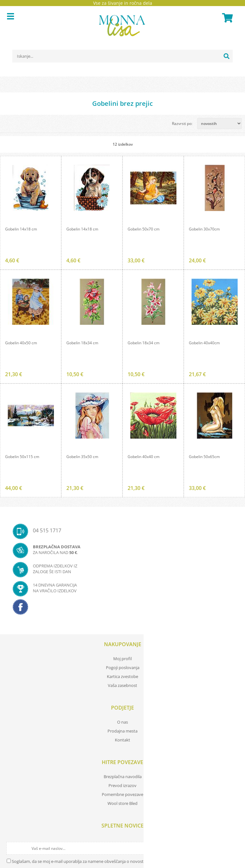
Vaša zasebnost (122, 685)
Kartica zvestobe (122, 676)
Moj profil (122, 659)
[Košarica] (226, 18)
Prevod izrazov (122, 785)
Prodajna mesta (122, 731)
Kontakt (122, 740)
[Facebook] (122, 609)
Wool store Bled (122, 803)
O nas (122, 722)
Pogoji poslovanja (123, 667)
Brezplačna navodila (123, 777)
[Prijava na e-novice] (233, 848)
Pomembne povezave (122, 794)
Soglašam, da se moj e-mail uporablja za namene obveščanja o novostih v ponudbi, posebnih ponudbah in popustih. (122, 861)
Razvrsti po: (182, 124)
